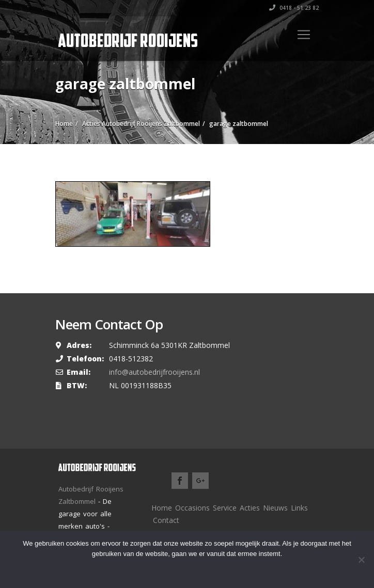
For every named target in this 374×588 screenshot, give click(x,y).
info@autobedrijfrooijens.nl (154, 372)
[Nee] (361, 560)
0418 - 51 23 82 (294, 8)
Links (299, 508)
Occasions (192, 508)
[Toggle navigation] (304, 35)
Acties (250, 508)
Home (162, 508)
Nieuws (275, 508)
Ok (158, 570)
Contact (166, 520)
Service (225, 508)
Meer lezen (202, 570)
